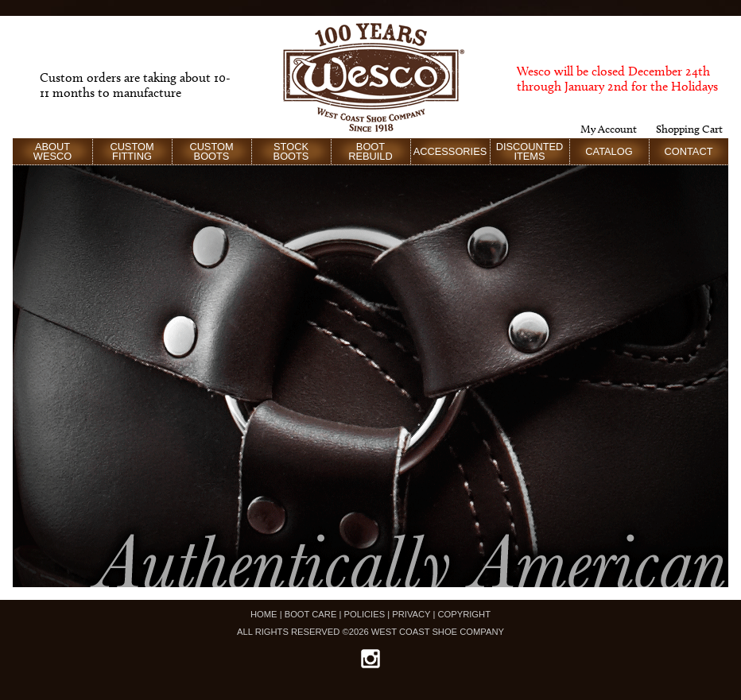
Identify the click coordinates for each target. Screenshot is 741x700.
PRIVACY (411, 614)
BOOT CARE (311, 614)
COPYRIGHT (464, 614)
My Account (609, 129)
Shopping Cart (689, 129)
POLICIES (365, 614)
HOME (264, 614)
